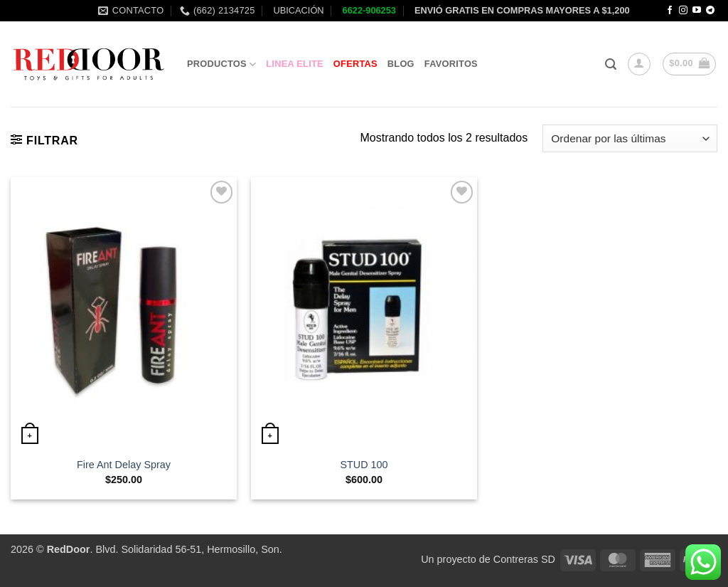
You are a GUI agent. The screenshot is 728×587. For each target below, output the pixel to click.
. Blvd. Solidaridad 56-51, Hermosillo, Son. (165, 549)
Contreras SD (524, 559)
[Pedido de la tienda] (630, 138)
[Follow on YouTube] (697, 11)
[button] (611, 64)
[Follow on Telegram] (710, 11)
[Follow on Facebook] (670, 11)
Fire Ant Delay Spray (124, 465)
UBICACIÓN (298, 10)
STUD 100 (364, 465)
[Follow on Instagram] (683, 11)
